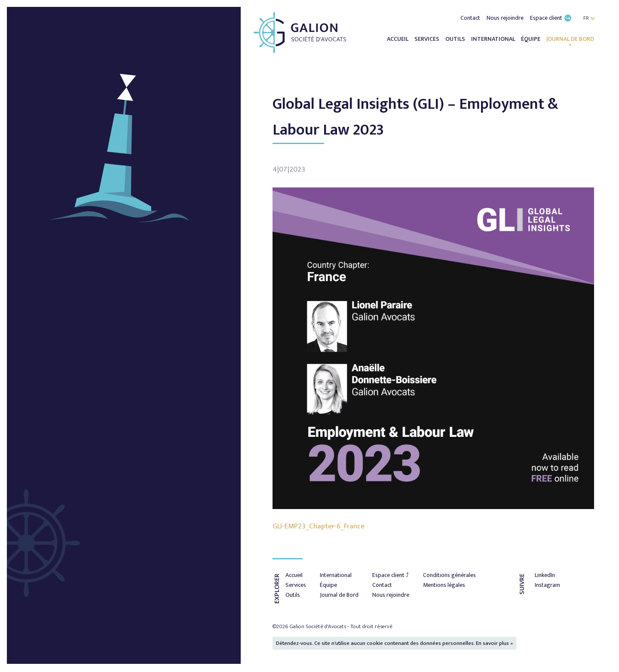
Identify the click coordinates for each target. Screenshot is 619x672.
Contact (471, 18)
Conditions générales (449, 575)
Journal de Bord (570, 39)
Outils (456, 39)
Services (427, 39)
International (494, 39)
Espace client (551, 18)
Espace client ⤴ (391, 575)
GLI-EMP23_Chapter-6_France (319, 526)
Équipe (531, 39)
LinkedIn (545, 575)
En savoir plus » (494, 643)
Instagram (547, 585)
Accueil (398, 39)
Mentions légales (444, 585)
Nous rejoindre (506, 18)
